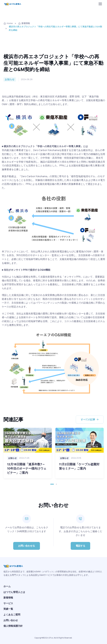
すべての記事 (90, 420)
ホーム (7, 586)
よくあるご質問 (12, 615)
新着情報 (24, 23)
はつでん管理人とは (14, 592)
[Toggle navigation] (101, 4)
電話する (80, 546)
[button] (52, 484)
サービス (8, 603)
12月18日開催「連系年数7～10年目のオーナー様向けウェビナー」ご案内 (27, 468)
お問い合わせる (27, 546)
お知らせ (12, 458)
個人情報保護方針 (13, 626)
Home (8, 23)
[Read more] (28, 440)
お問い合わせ (11, 620)
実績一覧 (8, 609)
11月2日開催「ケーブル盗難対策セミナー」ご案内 (79, 466)
